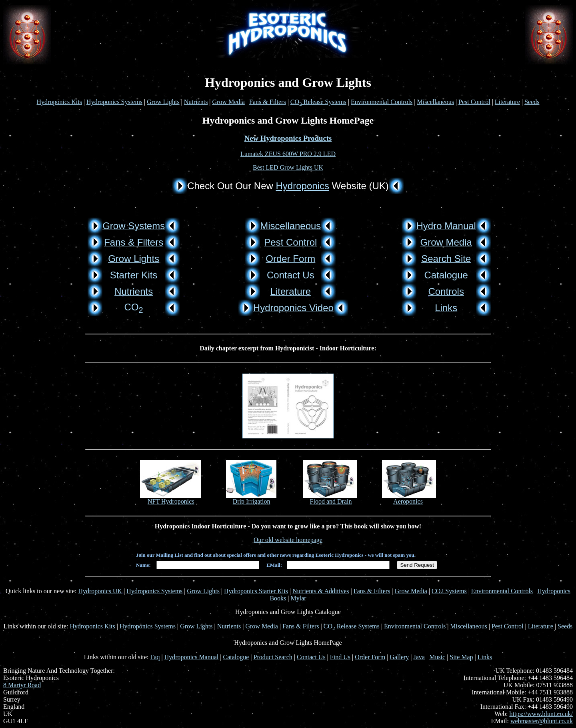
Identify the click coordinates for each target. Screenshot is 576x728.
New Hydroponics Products (288, 138)
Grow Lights (163, 102)
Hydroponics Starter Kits (256, 591)
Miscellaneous (435, 102)
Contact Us (311, 657)
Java (419, 657)
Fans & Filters (268, 102)
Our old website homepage (288, 540)
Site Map (461, 657)
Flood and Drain (331, 501)
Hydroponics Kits (59, 102)
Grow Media (229, 102)
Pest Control (474, 102)
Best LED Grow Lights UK (288, 167)
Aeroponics (408, 501)
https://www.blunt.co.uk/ (541, 714)
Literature (507, 102)
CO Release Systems (318, 102)
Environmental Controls (382, 102)
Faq (155, 657)
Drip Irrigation (252, 501)
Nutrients (196, 102)
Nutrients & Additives (321, 591)
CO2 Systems (449, 591)
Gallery (399, 657)
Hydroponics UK (100, 591)
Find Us (340, 657)
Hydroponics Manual (192, 657)
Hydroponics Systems (114, 102)
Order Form (370, 657)
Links (485, 657)
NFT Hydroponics (171, 501)
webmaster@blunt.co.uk (542, 721)
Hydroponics (303, 186)
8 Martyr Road (22, 685)
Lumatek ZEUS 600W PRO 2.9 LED (288, 154)
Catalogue (236, 657)
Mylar (299, 598)
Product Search (273, 657)
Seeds (532, 102)
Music (437, 657)
